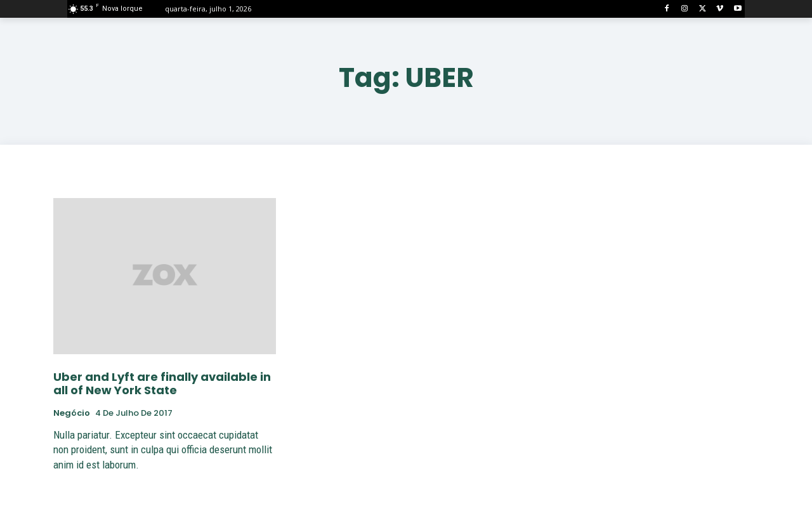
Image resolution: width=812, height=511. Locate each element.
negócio (72, 413)
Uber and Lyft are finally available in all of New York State (162, 384)
